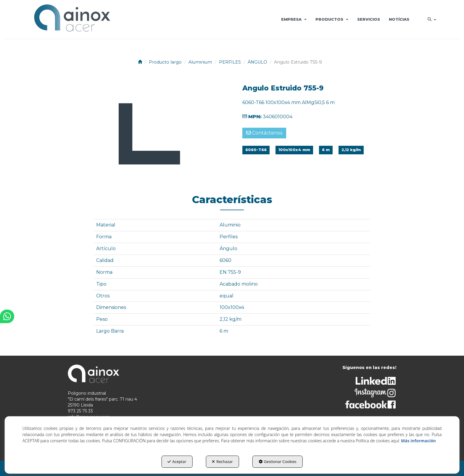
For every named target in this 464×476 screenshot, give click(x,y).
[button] (72, 19)
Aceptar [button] (177, 462)
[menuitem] (294, 19)
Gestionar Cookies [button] (278, 462)
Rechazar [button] (222, 462)
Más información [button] (418, 441)
